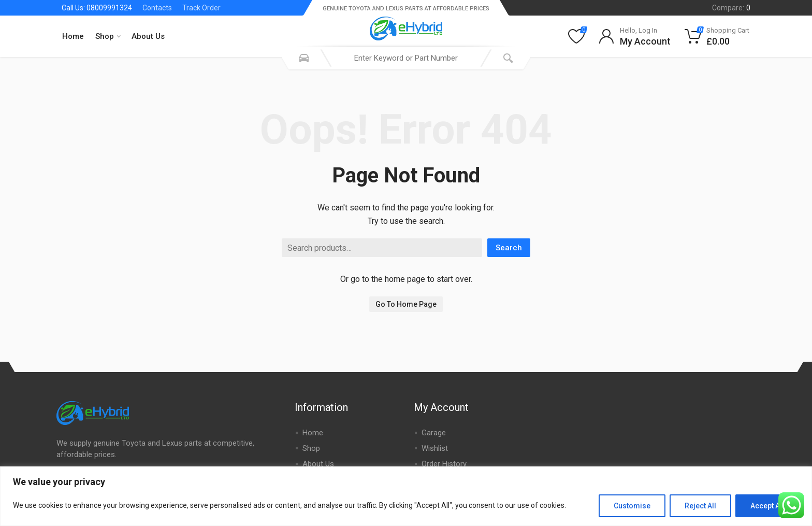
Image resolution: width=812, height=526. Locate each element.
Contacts (157, 8)
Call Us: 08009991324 (97, 8)
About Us (148, 36)
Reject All (700, 506)
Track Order (201, 8)
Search (509, 248)
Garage (434, 433)
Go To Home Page (406, 304)
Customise (632, 506)
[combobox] (406, 58)
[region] (406, 496)
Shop (108, 36)
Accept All (767, 506)
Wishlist (435, 448)
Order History (444, 464)
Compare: (731, 8)
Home (73, 36)
